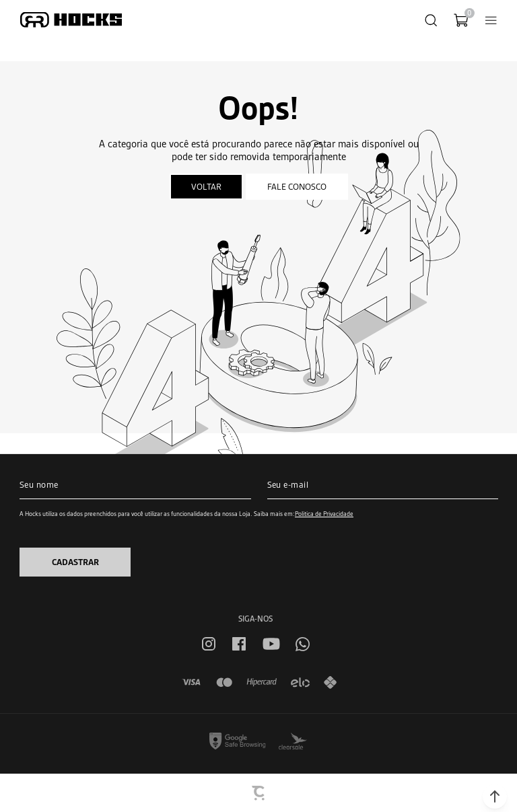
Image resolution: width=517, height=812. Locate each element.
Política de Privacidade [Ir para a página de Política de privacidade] (324, 514)
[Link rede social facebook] (239, 644)
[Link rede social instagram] (209, 644)
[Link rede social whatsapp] (303, 644)
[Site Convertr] (259, 793)
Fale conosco (297, 187)
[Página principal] (71, 20)
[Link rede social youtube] (271, 644)
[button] (495, 797)
